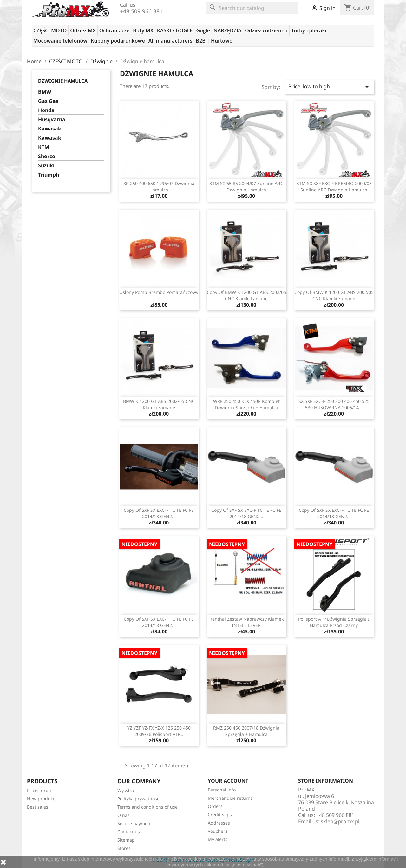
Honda (46, 110)
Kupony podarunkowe (118, 41)
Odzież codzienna (266, 30)
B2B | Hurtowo (214, 41)
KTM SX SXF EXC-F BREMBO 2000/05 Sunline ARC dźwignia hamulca (334, 187)
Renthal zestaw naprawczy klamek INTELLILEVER (246, 622)
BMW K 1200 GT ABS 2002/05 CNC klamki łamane (159, 404)
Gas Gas (48, 101)
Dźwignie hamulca (63, 81)
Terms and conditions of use (147, 807)
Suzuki (46, 166)
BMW (45, 92)
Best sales (38, 807)
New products (42, 799)
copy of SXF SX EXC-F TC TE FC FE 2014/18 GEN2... (159, 513)
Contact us (129, 832)
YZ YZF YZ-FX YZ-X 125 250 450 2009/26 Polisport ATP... (159, 731)
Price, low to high (330, 87)
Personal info (222, 790)
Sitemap (126, 840)
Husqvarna (52, 120)
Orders (215, 806)
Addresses (219, 823)
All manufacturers (170, 41)
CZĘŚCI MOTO (50, 30)
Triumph (49, 175)
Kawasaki (50, 129)
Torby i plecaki (309, 30)
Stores (124, 848)
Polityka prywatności (139, 799)
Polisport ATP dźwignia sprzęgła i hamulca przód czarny (334, 622)
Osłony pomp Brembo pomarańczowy (159, 292)
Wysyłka (126, 790)
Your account (228, 781)
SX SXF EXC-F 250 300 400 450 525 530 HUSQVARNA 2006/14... (334, 404)
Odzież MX (83, 30)
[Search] (252, 8)
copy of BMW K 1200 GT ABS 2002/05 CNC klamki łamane (246, 295)
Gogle (203, 30)
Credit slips (220, 815)
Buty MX (143, 30)
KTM (44, 147)
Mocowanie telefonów (60, 41)
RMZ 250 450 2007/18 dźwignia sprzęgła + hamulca (246, 731)
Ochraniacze (115, 30)
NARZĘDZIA (227, 30)
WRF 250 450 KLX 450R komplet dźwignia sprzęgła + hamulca (246, 404)
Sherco (47, 156)
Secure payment (135, 823)
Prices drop (39, 790)
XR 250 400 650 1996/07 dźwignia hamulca (159, 187)
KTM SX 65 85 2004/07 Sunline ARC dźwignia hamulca (246, 187)
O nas (124, 815)
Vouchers (218, 831)
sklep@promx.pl (340, 821)
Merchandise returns (230, 798)
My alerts (218, 839)
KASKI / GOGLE (175, 30)
